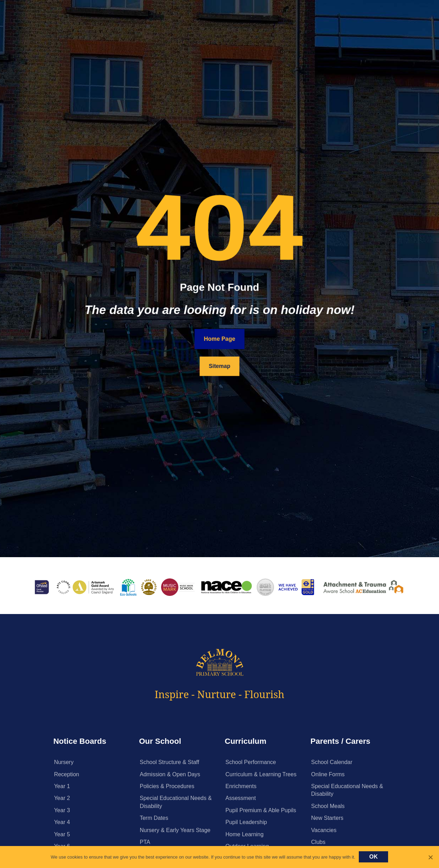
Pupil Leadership (246, 822)
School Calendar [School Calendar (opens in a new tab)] (332, 762)
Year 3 (62, 810)
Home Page (219, 339)
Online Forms (328, 774)
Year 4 (62, 822)
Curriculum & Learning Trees (261, 774)
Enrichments (241, 786)
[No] (430, 857)
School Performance (251, 762)
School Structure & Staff (169, 762)
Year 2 (62, 798)
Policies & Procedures (167, 786)
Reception (67, 774)
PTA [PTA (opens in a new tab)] (145, 842)
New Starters (327, 818)
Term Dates (154, 818)
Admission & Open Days (170, 774)
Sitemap (220, 366)
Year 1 (62, 786)
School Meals (328, 806)
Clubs (318, 842)
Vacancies (324, 830)
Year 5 (62, 834)
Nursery (64, 762)
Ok (374, 857)
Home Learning (245, 834)
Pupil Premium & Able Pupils (261, 810)
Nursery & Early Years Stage (175, 830)
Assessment (241, 798)
